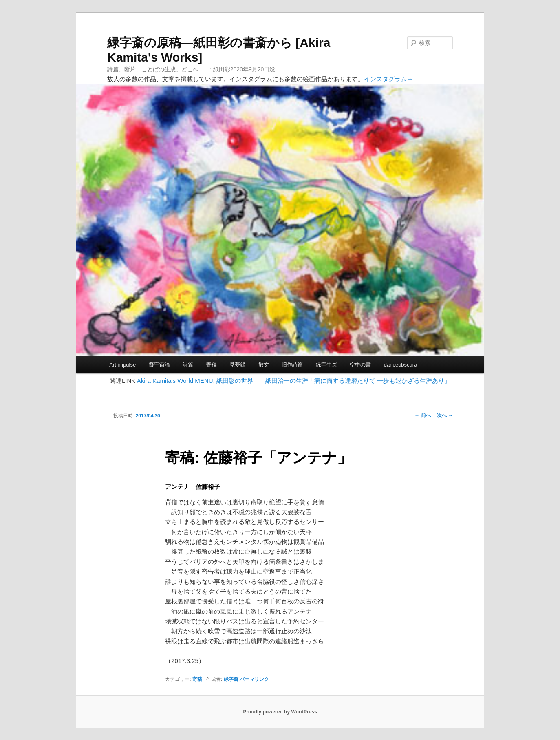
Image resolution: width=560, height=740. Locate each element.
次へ (445, 415)
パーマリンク (254, 679)
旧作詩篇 (292, 365)
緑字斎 (231, 679)
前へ (422, 415)
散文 (264, 365)
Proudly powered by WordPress (280, 712)
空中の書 (360, 365)
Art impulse (122, 365)
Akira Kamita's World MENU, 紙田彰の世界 (195, 381)
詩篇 (188, 365)
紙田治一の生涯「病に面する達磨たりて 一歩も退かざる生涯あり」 (358, 381)
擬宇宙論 (159, 365)
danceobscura (401, 365)
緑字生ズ (326, 365)
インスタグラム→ (388, 79)
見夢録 (237, 365)
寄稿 (212, 365)
